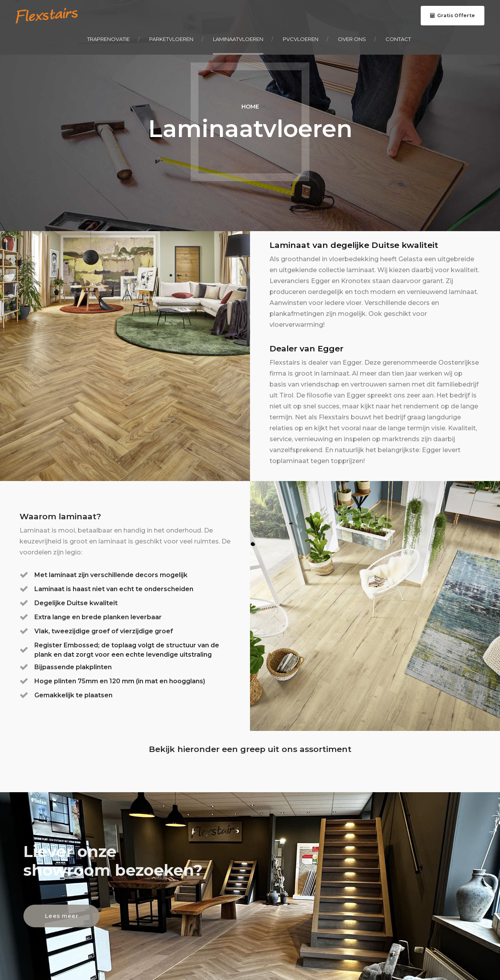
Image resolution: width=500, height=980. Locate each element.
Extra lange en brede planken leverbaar (98, 617)
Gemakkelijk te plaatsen (73, 695)
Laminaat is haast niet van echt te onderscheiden (114, 589)
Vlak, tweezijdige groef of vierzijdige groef (104, 631)
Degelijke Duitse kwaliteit (76, 603)
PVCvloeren (301, 39)
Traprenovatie (108, 39)
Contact (398, 39)
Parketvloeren (171, 39)
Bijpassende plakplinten (73, 667)
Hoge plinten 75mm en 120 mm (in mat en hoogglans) (120, 681)
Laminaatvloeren (238, 39)
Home (250, 107)
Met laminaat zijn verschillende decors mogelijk (111, 575)
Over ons (352, 39)
